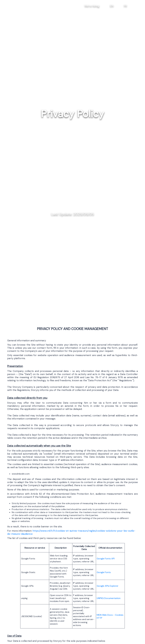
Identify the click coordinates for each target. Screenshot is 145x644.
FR (125, 6)
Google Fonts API (106, 559)
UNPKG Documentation (109, 598)
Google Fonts (104, 572)
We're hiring (92, 6)
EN (112, 6)
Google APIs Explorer (108, 586)
